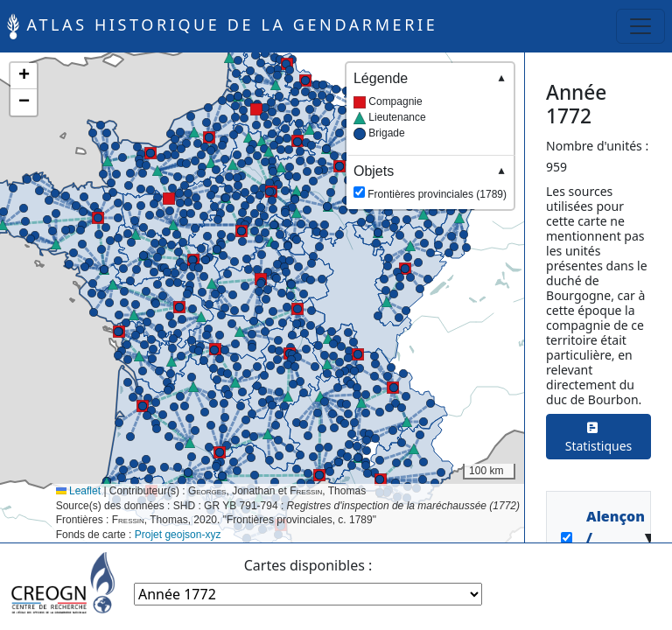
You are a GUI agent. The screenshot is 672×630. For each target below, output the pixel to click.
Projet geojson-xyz (178, 535)
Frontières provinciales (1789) (430, 182)
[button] (169, 199)
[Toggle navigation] (640, 26)
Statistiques (599, 437)
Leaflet (78, 491)
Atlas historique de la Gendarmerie (222, 26)
